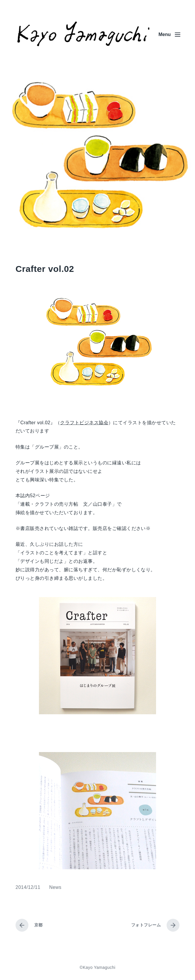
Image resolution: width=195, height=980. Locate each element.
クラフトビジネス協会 (84, 423)
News (55, 887)
